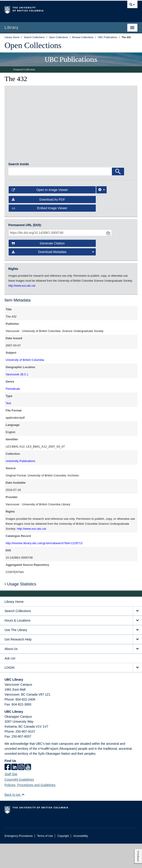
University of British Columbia (25, 384)
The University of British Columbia (51, 9)
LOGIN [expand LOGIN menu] (10, 692)
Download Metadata (53, 276)
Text (8, 428)
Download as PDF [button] (38, 224)
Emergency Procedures (19, 860)
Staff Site (11, 798)
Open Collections (33, 45)
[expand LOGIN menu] (137, 692)
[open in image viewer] (24, 113)
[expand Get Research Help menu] (137, 664)
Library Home (14, 626)
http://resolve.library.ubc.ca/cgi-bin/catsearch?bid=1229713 (44, 567)
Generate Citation (38, 268)
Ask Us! (10, 683)
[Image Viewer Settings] (101, 214)
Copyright (63, 860)
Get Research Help (18, 664)
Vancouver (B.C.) (17, 399)
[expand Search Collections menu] (137, 635)
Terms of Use (45, 860)
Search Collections (18, 635)
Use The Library (16, 654)
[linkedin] (14, 792)
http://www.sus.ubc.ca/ (32, 553)
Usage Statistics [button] (20, 609)
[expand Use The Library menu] (137, 654)
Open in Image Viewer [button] (40, 214)
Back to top (15, 819)
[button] (23, 819)
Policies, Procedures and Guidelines (30, 809)
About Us (11, 673)
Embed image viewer (40, 232)
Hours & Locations (17, 645)
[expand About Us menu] (137, 673)
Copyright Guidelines (19, 804)
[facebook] (8, 792)
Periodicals (13, 413)
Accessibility (81, 860)
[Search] (118, 196)
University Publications (20, 485)
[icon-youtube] (28, 792)
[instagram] (21, 792)
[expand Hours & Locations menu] (137, 645)
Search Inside (19, 189)
